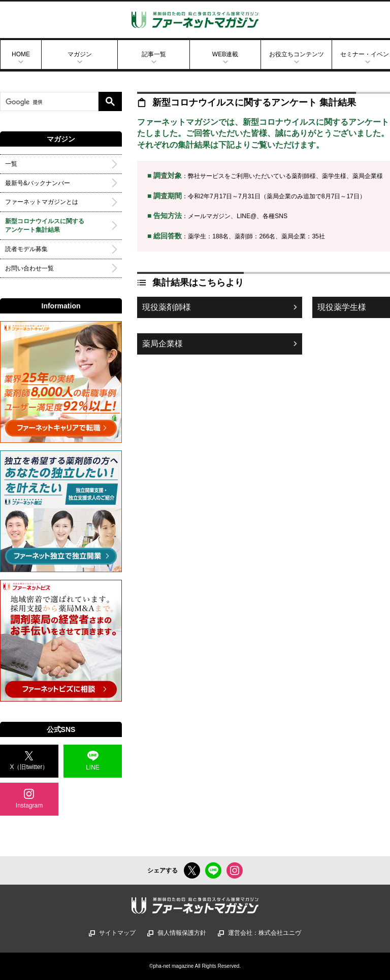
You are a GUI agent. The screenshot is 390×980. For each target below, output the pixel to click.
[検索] (49, 102)
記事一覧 (154, 54)
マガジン (80, 54)
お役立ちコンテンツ (297, 54)
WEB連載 (225, 54)
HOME (21, 54)
